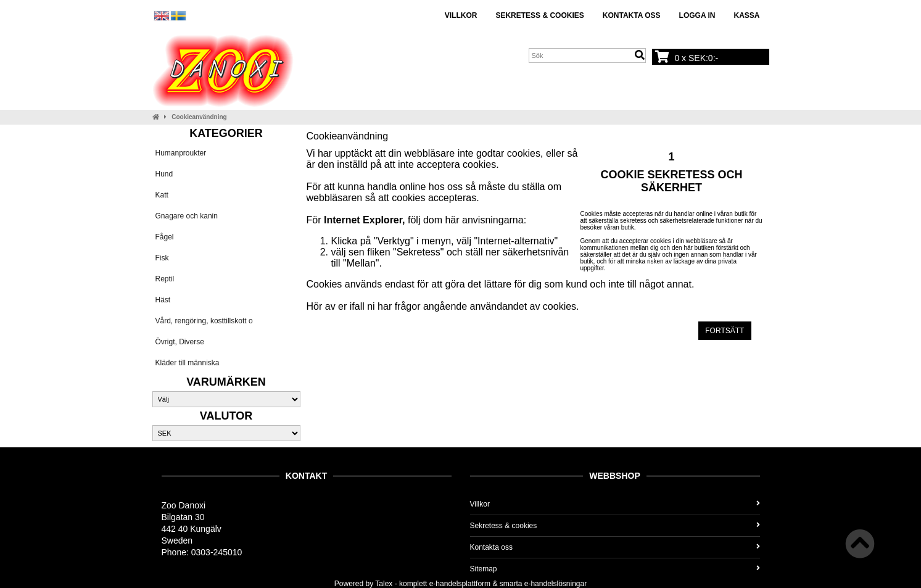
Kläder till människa (188, 363)
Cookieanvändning (199, 117)
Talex (384, 584)
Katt (162, 195)
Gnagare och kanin (187, 216)
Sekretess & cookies (539, 15)
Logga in (697, 15)
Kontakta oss (632, 15)
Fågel (165, 237)
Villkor (461, 15)
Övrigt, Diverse (180, 342)
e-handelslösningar (555, 584)
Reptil (165, 279)
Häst (163, 300)
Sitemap (615, 569)
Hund (164, 174)
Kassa (746, 15)
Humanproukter (181, 153)
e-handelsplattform (460, 584)
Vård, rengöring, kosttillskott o (204, 321)
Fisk (162, 258)
